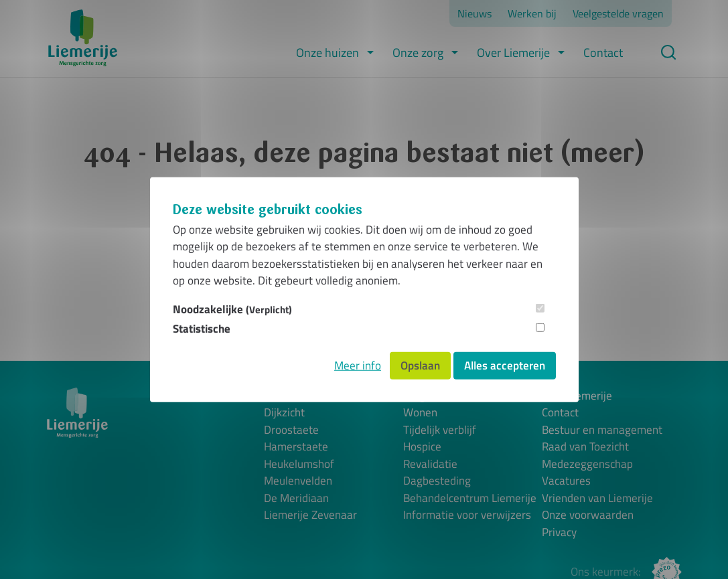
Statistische (202, 329)
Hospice (422, 447)
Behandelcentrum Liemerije (470, 498)
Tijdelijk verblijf (440, 430)
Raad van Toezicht (585, 447)
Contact (603, 53)
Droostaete (291, 430)
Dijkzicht (284, 413)
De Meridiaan (296, 498)
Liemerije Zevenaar (310, 515)
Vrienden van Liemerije (597, 498)
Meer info (358, 365)
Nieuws (475, 13)
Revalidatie (430, 464)
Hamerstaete (296, 447)
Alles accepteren (505, 365)
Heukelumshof (299, 464)
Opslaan (420, 365)
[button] (370, 53)
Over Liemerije (513, 53)
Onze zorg (418, 53)
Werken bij (532, 13)
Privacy (559, 532)
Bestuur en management (602, 430)
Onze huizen (327, 53)
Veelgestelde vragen (618, 13)
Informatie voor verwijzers (467, 515)
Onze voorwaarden (588, 515)
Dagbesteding (437, 481)
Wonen (420, 413)
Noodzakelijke (232, 309)
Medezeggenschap (587, 464)
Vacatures (566, 481)
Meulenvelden (298, 481)
